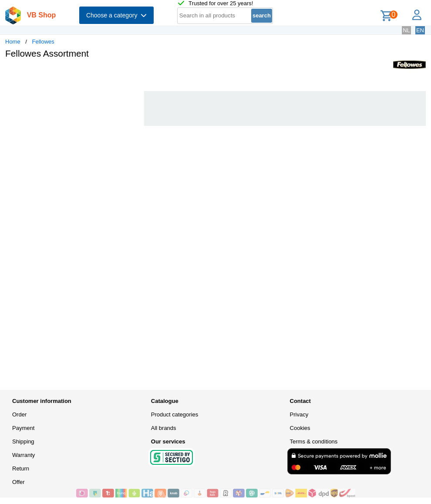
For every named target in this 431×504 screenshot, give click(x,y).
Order (19, 414)
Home (13, 42)
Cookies (300, 428)
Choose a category (116, 15)
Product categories (175, 414)
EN (420, 30)
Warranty (24, 455)
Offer (19, 482)
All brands (164, 428)
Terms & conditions (314, 441)
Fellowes (43, 42)
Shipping (23, 441)
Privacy (299, 414)
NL (406, 30)
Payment (23, 428)
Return (21, 468)
